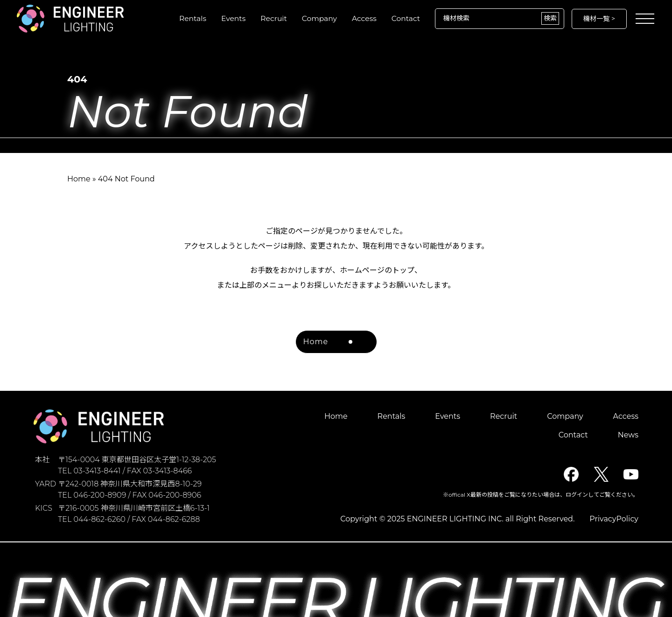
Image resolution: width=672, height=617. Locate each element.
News (628, 435)
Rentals (189, 18)
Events (230, 18)
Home (79, 179)
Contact (405, 18)
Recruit (271, 18)
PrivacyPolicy (614, 519)
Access (363, 18)
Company (317, 18)
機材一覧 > (599, 19)
